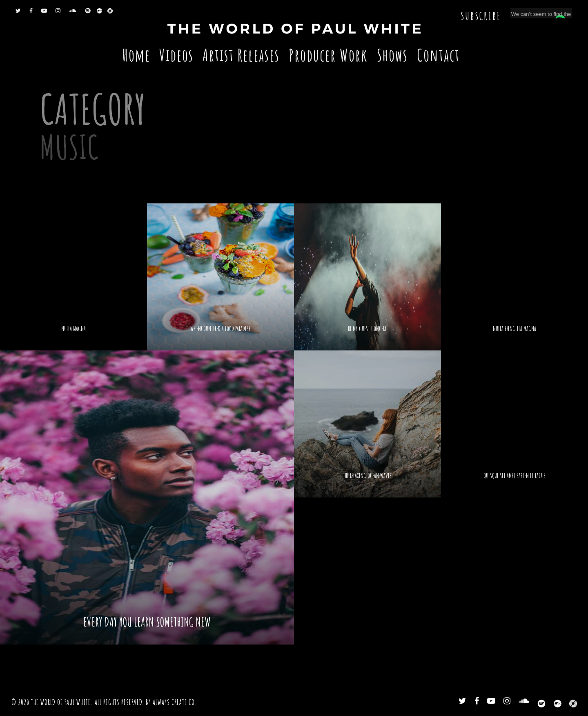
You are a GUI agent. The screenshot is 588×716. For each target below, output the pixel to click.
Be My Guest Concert (367, 329)
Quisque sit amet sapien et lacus (514, 476)
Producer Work (328, 55)
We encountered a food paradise (220, 329)
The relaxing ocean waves (367, 476)
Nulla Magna (73, 329)
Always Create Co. (175, 702)
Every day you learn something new (147, 622)
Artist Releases (241, 55)
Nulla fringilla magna (514, 329)
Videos (176, 55)
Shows (392, 55)
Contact (438, 55)
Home (136, 55)
